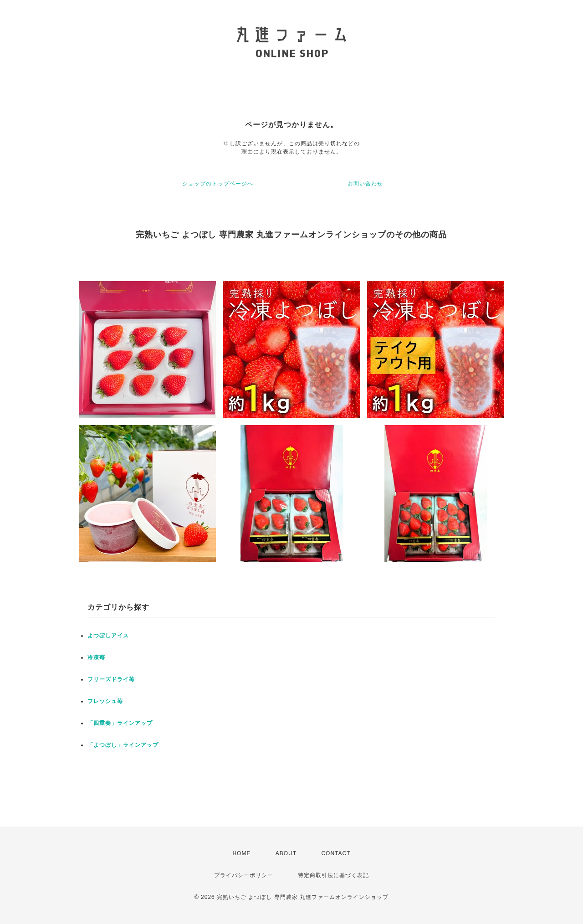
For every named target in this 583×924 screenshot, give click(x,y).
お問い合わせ (365, 184)
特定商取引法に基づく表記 (333, 875)
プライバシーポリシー (244, 875)
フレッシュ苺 (105, 701)
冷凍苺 (96, 657)
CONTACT (336, 853)
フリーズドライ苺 (111, 679)
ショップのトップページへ (218, 184)
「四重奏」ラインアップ (120, 723)
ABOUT (286, 853)
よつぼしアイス (108, 636)
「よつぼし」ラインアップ (123, 745)
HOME (241, 853)
